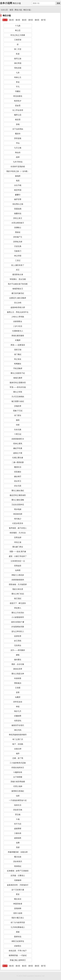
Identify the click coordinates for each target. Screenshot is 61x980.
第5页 (31, 20)
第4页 (24, 20)
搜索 (58, 3)
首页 (11, 10)
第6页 (37, 20)
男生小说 (18, 10)
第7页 (43, 20)
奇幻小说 (27, 10)
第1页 (5, 20)
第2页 (11, 20)
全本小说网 (6, 3)
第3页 (18, 20)
